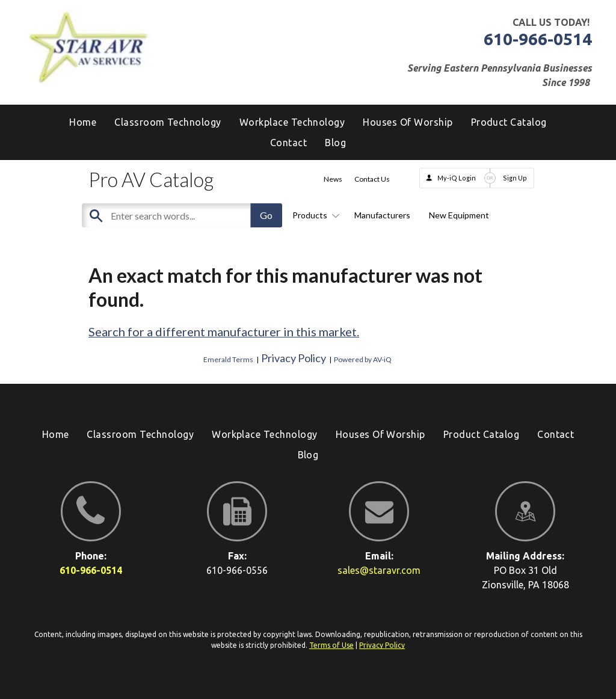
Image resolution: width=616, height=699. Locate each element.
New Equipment (459, 215)
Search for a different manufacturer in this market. (224, 331)
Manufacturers (382, 215)
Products (314, 215)
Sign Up (515, 178)
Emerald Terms (228, 359)
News (333, 179)
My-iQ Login (457, 178)
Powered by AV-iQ (363, 359)
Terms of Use (331, 645)
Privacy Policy (294, 358)
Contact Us (372, 179)
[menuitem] (335, 143)
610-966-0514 (538, 39)
